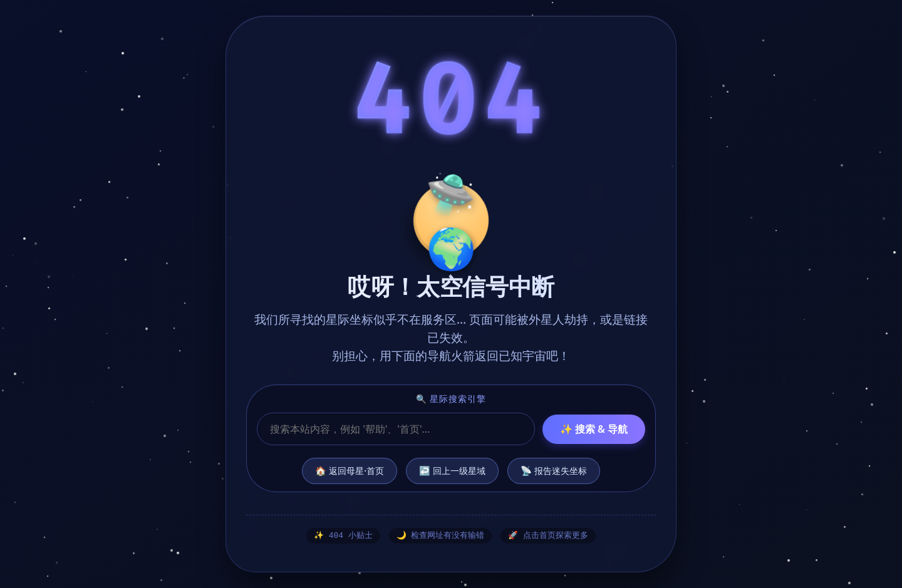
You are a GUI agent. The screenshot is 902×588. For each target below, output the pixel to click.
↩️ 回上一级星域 (452, 470)
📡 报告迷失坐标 (554, 470)
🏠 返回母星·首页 (350, 470)
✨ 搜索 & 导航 (594, 428)
